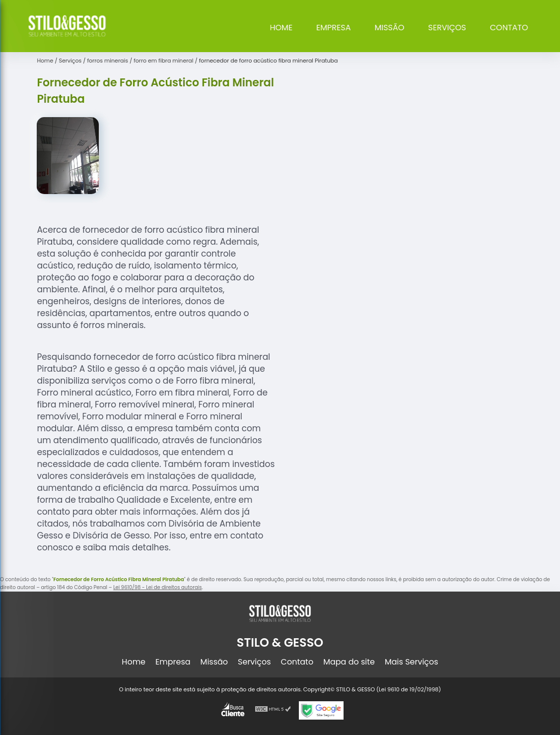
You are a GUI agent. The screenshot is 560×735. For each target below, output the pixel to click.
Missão (389, 28)
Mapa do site (349, 662)
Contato (509, 28)
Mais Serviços (412, 662)
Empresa (333, 28)
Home (281, 28)
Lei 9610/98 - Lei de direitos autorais (157, 587)
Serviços (447, 28)
